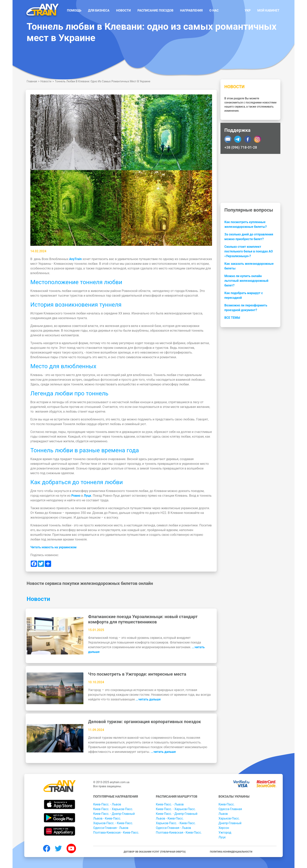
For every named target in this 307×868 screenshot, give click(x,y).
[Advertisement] (250, 178)
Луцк (88, 496)
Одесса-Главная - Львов (111, 828)
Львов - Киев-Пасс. (107, 818)
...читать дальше (148, 699)
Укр (248, 10)
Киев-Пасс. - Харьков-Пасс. (113, 809)
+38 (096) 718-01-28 (241, 147)
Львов (223, 814)
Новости (123, 10)
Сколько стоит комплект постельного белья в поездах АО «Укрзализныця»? (249, 251)
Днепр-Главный (230, 823)
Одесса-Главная (230, 809)
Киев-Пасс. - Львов (107, 804)
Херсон (224, 828)
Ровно (76, 496)
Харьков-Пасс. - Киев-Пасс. (113, 823)
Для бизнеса (99, 10)
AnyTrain (75, 259)
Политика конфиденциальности (231, 852)
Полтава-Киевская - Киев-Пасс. (116, 833)
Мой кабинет (268, 10)
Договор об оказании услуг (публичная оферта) (155, 852)
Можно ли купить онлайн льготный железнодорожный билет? (246, 281)
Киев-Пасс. (227, 804)
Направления (191, 10)
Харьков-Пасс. (229, 818)
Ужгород (225, 833)
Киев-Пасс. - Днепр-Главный (114, 814)
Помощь (74, 10)
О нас (214, 10)
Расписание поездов (155, 10)
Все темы (232, 318)
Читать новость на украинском (53, 547)
